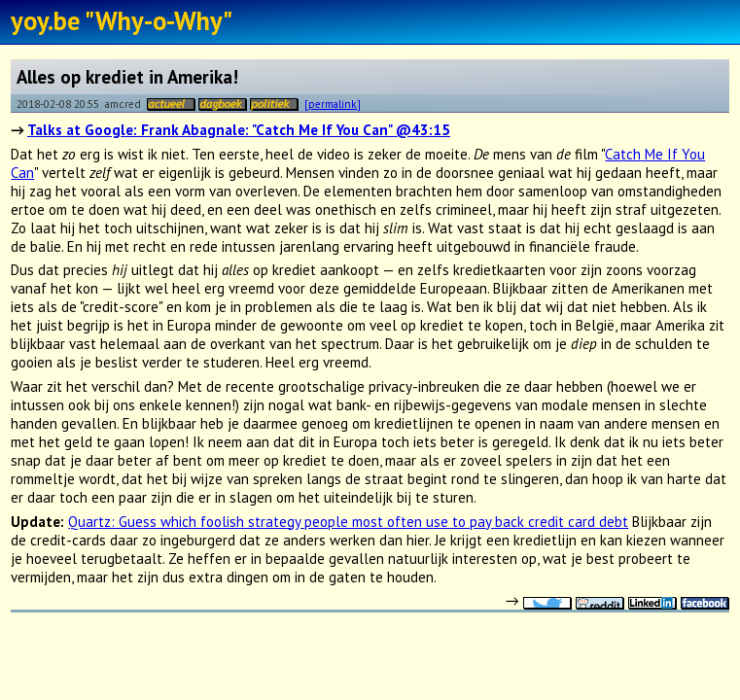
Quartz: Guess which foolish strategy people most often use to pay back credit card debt (348, 522)
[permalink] (333, 104)
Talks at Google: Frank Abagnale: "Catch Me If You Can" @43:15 (239, 130)
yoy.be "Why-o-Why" (122, 20)
